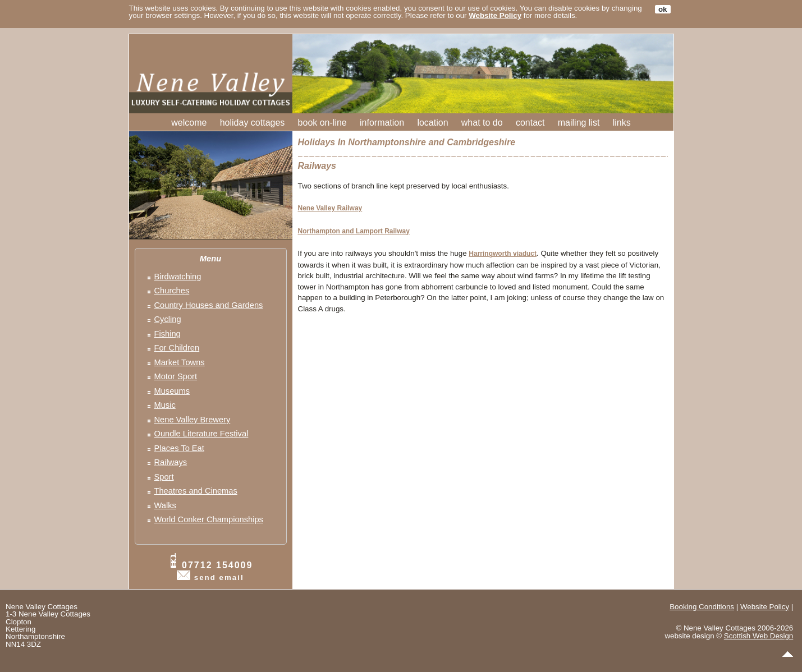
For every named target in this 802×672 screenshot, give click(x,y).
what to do (482, 123)
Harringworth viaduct (503, 254)
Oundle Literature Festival (201, 434)
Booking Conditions (702, 607)
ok (663, 9)
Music (165, 405)
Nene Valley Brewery (193, 420)
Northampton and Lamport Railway (354, 231)
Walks (165, 505)
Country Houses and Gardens (209, 305)
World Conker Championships (209, 519)
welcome (189, 123)
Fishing (168, 334)
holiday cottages (253, 123)
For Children (177, 348)
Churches (172, 291)
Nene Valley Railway (330, 208)
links (622, 123)
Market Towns (180, 362)
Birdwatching (178, 277)
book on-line (322, 123)
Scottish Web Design (759, 636)
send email (219, 577)
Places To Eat (179, 448)
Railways (171, 462)
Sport (164, 477)
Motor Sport (176, 376)
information (382, 123)
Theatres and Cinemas (196, 491)
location (432, 123)
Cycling (168, 319)
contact (530, 123)
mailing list (579, 123)
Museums (172, 391)
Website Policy (495, 15)
